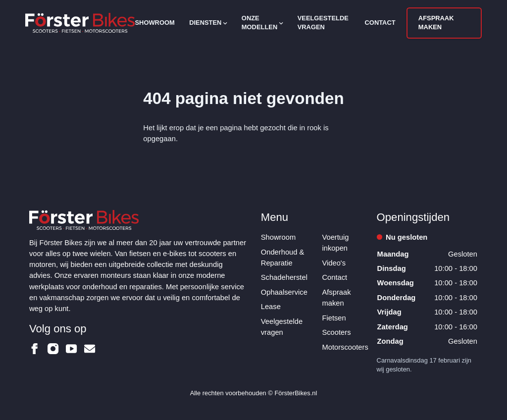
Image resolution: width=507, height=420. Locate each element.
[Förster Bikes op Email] (90, 349)
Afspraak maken (436, 23)
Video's (334, 263)
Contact (380, 23)
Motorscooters (345, 347)
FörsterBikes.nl (296, 393)
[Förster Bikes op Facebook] (35, 349)
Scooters (336, 332)
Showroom (154, 23)
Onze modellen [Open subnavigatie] (262, 23)
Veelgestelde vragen (323, 23)
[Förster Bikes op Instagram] (53, 349)
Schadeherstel (284, 277)
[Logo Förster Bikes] (80, 23)
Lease (271, 307)
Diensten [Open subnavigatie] (208, 23)
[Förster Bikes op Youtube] (71, 349)
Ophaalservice (284, 292)
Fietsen (334, 318)
